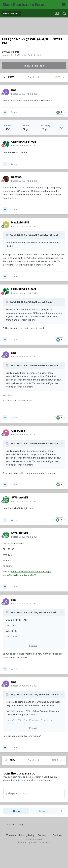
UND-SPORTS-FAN (24, 142)
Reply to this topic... (18, 793)
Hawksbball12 (20, 222)
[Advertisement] (35, 27)
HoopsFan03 (46, 694)
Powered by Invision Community (34, 842)
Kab (14, 90)
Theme (11, 835)
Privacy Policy (27, 835)
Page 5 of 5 (34, 77)
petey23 (17, 177)
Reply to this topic (34, 66)
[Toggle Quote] (7, 235)
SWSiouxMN (12, 52)
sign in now (19, 780)
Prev (11, 77)
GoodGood (18, 431)
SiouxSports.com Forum (25, 5)
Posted (24, 94)
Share (16, 811)
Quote (14, 112)
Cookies (57, 835)
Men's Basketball (32, 55)
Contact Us (44, 835)
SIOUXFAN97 (45, 235)
